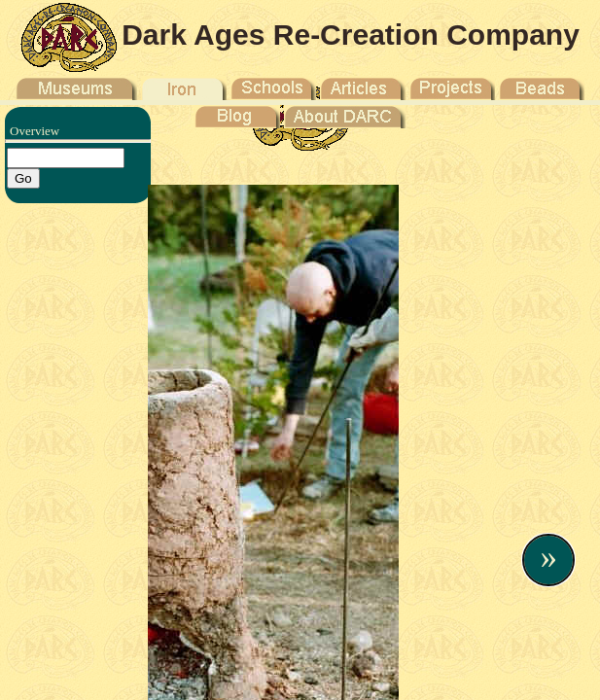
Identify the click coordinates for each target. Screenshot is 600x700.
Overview (35, 131)
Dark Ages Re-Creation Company (351, 35)
